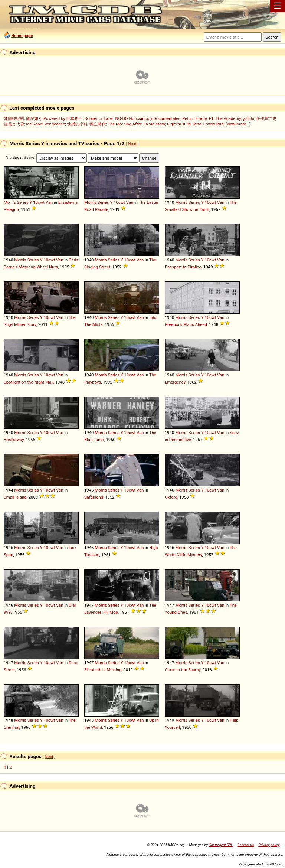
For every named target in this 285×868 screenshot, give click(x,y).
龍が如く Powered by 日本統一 (54, 118)
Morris (10, 202)
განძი (249, 118)
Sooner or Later (99, 118)
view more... (238, 124)
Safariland (94, 497)
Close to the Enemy (183, 670)
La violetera (154, 124)
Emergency (175, 382)
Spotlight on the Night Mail (29, 382)
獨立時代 (98, 124)
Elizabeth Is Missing (103, 670)
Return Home (194, 118)
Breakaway (14, 440)
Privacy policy (269, 845)
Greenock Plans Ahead (186, 324)
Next (132, 144)
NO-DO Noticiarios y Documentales (148, 118)
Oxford (171, 497)
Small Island (15, 497)
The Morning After (125, 124)
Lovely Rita (213, 124)
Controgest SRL (221, 845)
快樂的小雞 (77, 124)
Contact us (245, 845)
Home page (22, 36)
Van (49, 202)
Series (22, 202)
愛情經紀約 (14, 118)
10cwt (39, 202)
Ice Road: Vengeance (45, 124)
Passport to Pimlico (183, 267)
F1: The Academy (225, 118)
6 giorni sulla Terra (184, 124)
